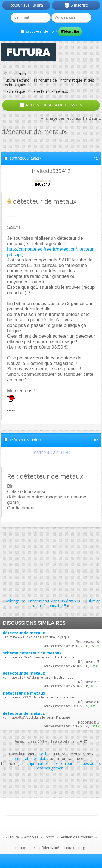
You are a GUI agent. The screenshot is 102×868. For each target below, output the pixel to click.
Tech (43, 754)
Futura (14, 837)
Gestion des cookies (76, 837)
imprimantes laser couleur (50, 763)
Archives (31, 837)
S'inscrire (76, 5)
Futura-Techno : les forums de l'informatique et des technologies (49, 82)
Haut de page (76, 848)
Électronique (14, 91)
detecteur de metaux (24, 673)
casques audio (87, 763)
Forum (20, 74)
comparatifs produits (30, 758)
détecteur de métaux (24, 633)
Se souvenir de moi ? (39, 31)
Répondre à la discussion (51, 105)
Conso (49, 837)
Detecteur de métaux (24, 693)
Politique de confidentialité (37, 848)
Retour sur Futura (26, 5)
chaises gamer (50, 768)
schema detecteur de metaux (32, 653)
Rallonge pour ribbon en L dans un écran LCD (45, 601)
